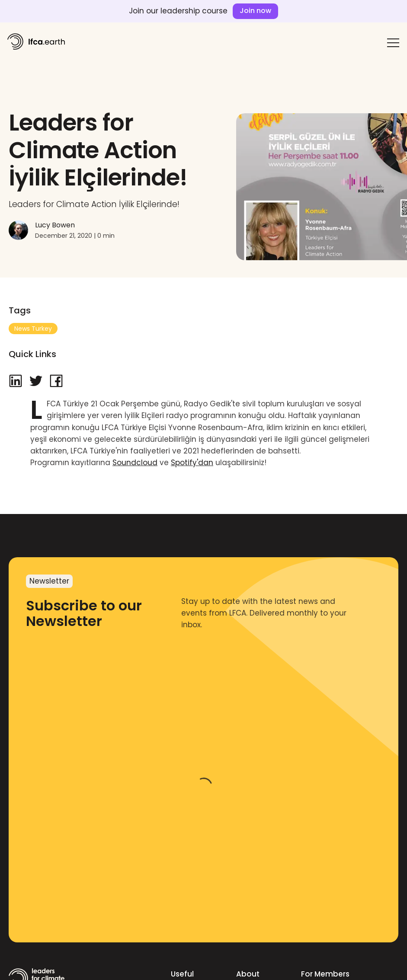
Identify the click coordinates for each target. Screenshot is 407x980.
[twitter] (36, 382)
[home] (36, 41)
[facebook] (56, 382)
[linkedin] (16, 382)
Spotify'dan (192, 463)
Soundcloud (135, 463)
